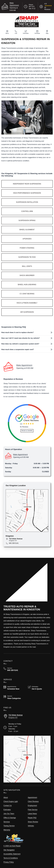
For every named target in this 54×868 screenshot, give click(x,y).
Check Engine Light (11, 801)
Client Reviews (33, 801)
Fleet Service (33, 810)
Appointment (32, 797)
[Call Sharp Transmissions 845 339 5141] (15, 669)
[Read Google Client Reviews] (48, 7)
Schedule (37, 33)
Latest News (32, 814)
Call (16, 33)
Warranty (7, 830)
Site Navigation (9, 850)
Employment (32, 805)
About (6, 797)
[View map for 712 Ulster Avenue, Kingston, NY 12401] (29, 540)
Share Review (33, 822)
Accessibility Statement (12, 854)
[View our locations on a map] (27, 759)
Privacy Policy (9, 862)
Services (7, 822)
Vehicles (31, 826)
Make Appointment (24, 365)
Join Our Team (9, 814)
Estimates (26, 33)
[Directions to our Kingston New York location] (27, 716)
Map (47, 33)
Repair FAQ (32, 818)
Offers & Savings (10, 818)
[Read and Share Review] (27, 431)
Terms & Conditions (11, 858)
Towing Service (9, 826)
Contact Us (8, 805)
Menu (7, 33)
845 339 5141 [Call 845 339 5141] (14, 543)
